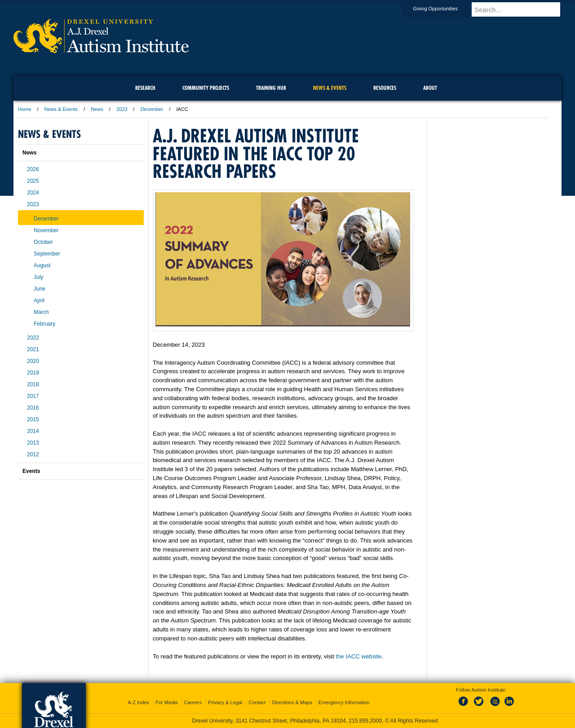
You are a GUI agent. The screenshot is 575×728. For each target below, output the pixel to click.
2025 (33, 181)
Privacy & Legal (225, 702)
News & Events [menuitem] (330, 88)
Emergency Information (344, 702)
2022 (33, 338)
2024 (33, 193)
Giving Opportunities (444, 9)
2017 (33, 396)
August (42, 265)
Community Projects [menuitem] (206, 88)
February (44, 324)
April (39, 300)
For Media (167, 702)
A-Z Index (138, 702)
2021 (33, 349)
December (152, 109)
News (97, 109)
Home (24, 109)
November (46, 230)
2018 (33, 384)
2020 (33, 361)
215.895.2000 (365, 721)
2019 (33, 373)
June (40, 289)
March (41, 312)
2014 (33, 431)
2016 (33, 408)
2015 (33, 419)
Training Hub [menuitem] (271, 88)
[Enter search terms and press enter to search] (521, 9)
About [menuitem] (430, 88)
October (43, 242)
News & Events (61, 109)
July (38, 277)
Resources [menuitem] (385, 88)
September (47, 254)
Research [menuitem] (145, 88)
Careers (193, 702)
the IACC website (358, 656)
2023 (122, 109)
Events (31, 471)
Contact (257, 702)
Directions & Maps (292, 702)
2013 (33, 443)
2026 (33, 169)
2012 (33, 454)
